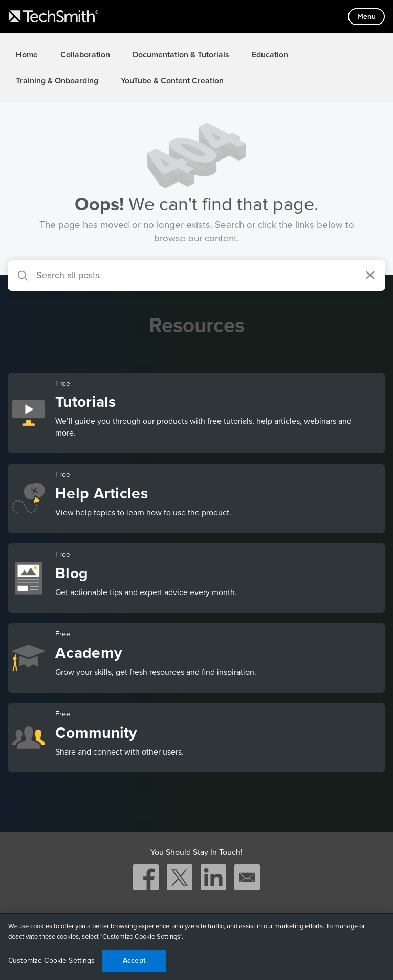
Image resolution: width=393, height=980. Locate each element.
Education (270, 55)
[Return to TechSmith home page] (53, 16)
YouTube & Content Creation (172, 81)
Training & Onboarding (57, 81)
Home (27, 55)
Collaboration (85, 55)
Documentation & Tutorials (181, 55)
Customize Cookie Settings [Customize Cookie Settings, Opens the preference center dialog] (52, 961)
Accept (134, 960)
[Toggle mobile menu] (366, 17)
